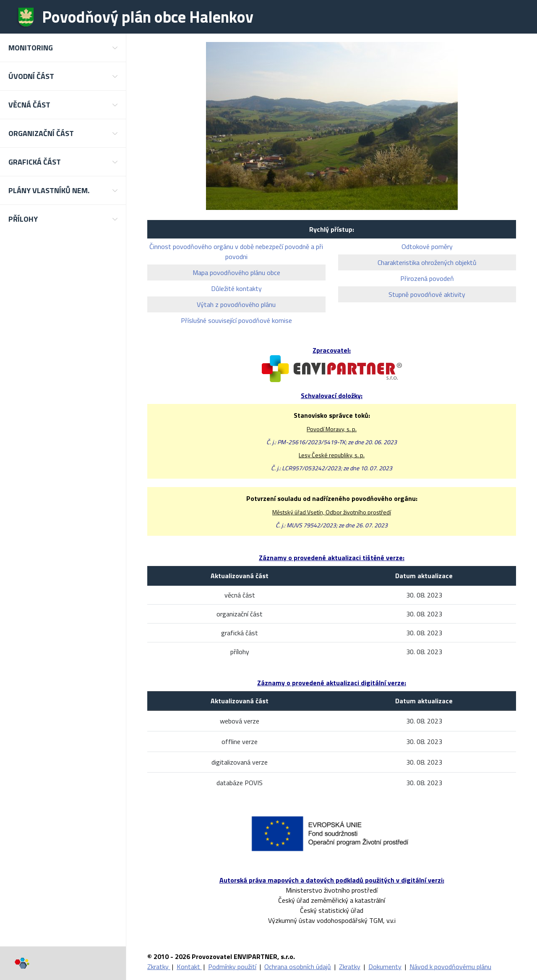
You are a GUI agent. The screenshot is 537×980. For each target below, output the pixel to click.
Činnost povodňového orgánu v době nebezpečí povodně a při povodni (236, 252)
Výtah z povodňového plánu (236, 304)
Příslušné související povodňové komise (236, 320)
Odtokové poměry (427, 246)
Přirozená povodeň (427, 278)
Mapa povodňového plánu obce (236, 273)
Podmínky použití (232, 967)
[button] (63, 48)
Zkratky (159, 967)
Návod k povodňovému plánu (450, 967)
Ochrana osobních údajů (298, 967)
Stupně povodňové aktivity (427, 294)
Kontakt (189, 967)
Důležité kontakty (236, 288)
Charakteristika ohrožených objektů (427, 262)
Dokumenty (385, 967)
